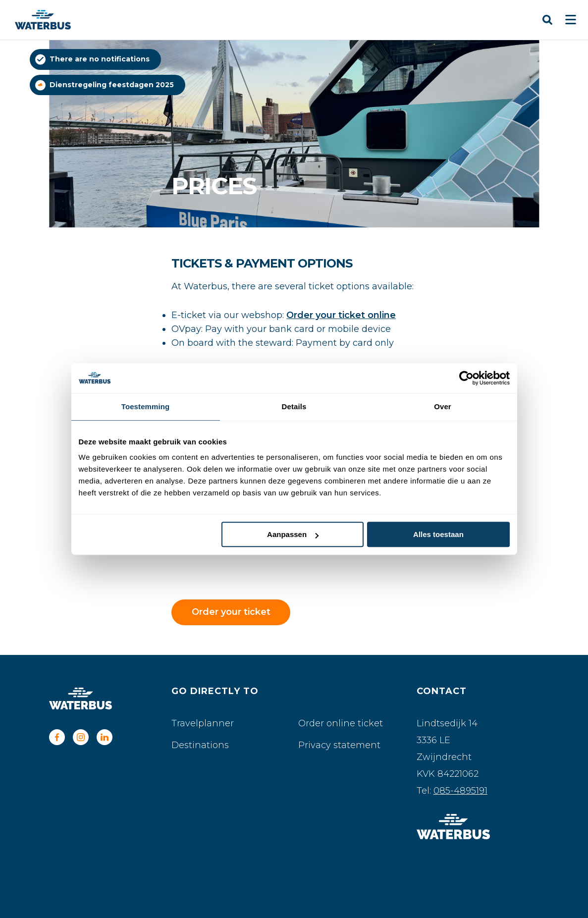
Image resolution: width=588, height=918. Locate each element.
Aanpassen (293, 534)
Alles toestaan (438, 534)
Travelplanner (203, 723)
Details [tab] (294, 406)
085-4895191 (460, 791)
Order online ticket (341, 723)
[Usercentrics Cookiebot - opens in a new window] (466, 378)
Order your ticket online (341, 315)
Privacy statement (339, 745)
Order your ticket (231, 612)
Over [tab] (443, 406)
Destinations (200, 745)
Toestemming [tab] (146, 406)
